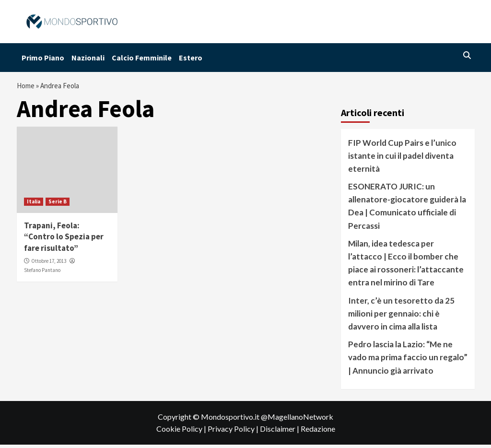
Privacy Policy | (234, 432)
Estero (191, 58)
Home (27, 87)
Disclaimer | (280, 432)
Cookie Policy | (182, 432)
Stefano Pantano (42, 273)
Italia (34, 204)
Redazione (318, 432)
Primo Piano (43, 58)
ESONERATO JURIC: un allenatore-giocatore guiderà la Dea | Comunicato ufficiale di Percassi (407, 209)
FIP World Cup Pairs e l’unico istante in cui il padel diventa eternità (402, 159)
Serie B (58, 204)
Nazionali (88, 58)
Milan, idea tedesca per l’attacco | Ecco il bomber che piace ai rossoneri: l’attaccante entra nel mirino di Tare (406, 266)
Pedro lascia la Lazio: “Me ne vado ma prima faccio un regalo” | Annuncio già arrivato (408, 360)
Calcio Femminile (142, 58)
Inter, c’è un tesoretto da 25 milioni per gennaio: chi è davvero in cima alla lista (401, 316)
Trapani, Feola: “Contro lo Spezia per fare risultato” (64, 240)
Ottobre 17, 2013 (49, 264)
